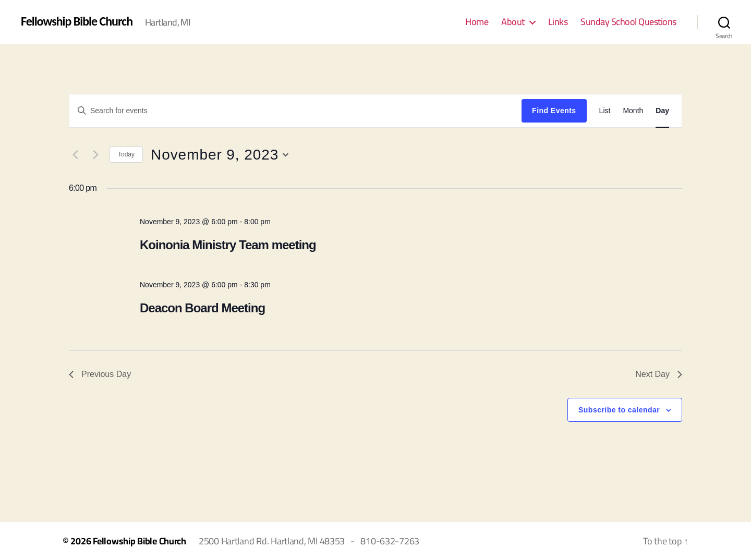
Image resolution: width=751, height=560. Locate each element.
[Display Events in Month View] (633, 111)
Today (126, 154)
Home (477, 22)
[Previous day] (75, 155)
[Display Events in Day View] (662, 111)
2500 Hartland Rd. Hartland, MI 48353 (272, 541)
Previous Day (100, 374)
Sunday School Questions (628, 22)
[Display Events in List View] (605, 111)
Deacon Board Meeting (202, 308)
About (513, 22)
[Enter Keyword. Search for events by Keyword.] (295, 111)
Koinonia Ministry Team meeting (228, 245)
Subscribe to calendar (619, 410)
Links (558, 22)
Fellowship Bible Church (77, 21)
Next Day (659, 374)
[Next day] (95, 155)
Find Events (554, 111)
